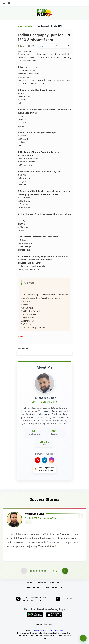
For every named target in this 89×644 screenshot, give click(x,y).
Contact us (56, 583)
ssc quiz (29, 26)
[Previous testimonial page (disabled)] (24, 571)
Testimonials (34, 588)
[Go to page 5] (42, 571)
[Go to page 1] (31, 571)
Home (19, 26)
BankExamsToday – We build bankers (49, 631)
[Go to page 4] (39, 571)
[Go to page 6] (45, 571)
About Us (41, 583)
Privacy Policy (54, 588)
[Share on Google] (55, 46)
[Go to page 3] (36, 571)
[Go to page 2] (34, 571)
